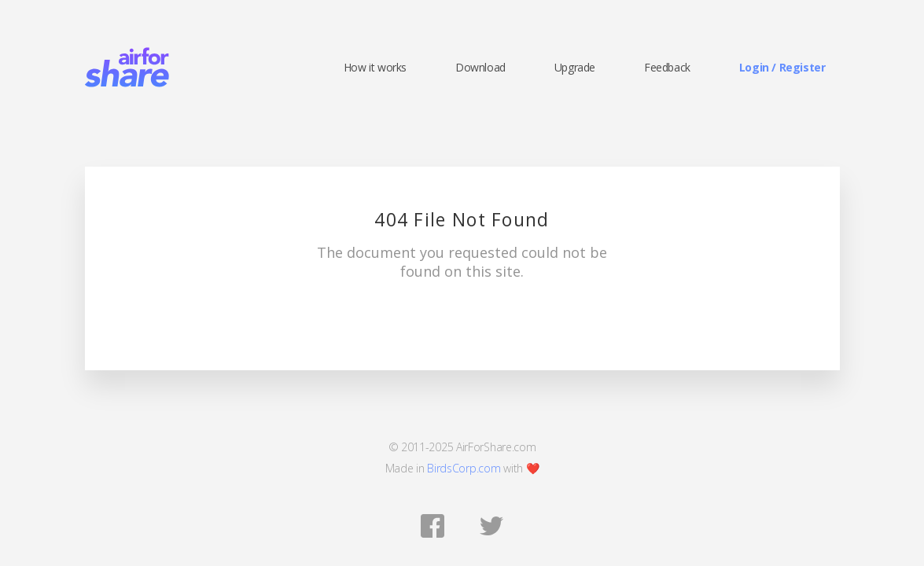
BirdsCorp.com (464, 468)
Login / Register (782, 68)
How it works (375, 68)
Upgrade (575, 68)
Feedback (667, 68)
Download (480, 68)
